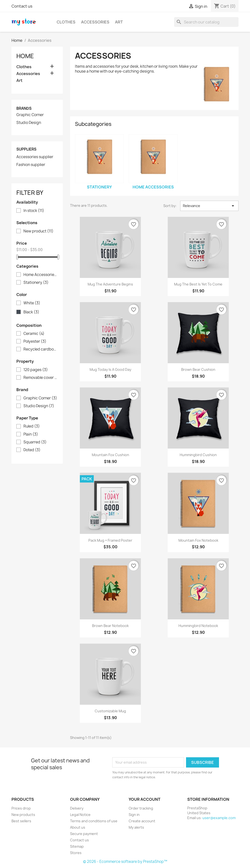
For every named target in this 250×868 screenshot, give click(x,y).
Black (31, 312)
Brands (24, 108)
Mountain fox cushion (110, 455)
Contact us (22, 6)
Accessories (95, 22)
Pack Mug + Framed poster (110, 540)
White (32, 303)
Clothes (66, 22)
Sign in (134, 815)
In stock (34, 211)
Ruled (32, 426)
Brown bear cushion (198, 369)
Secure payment (84, 834)
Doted (32, 450)
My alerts (136, 827)
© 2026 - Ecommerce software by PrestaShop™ (125, 862)
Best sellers (21, 821)
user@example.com (219, 818)
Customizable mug (110, 711)
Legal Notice (80, 815)
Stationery (36, 283)
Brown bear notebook (110, 626)
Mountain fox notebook (198, 540)
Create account (142, 821)
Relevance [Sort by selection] (209, 206)
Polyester (35, 341)
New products (23, 815)
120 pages (36, 370)
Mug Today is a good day (110, 369)
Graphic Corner (30, 115)
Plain (31, 434)
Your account (145, 799)
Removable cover (41, 378)
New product (38, 231)
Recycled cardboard (41, 349)
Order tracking (141, 808)
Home (25, 56)
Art (119, 22)
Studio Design (29, 123)
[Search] (206, 22)
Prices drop (21, 808)
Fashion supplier (31, 165)
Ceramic (34, 334)
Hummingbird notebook (198, 626)
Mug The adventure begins (110, 284)
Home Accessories (41, 275)
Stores (76, 853)
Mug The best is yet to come (198, 284)
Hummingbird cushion (198, 455)
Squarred (35, 442)
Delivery (77, 808)
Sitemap (77, 846)
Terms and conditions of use (94, 821)
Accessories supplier (35, 157)
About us (78, 827)
